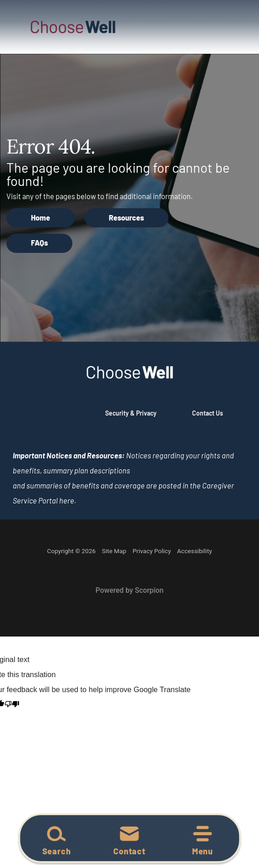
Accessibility (195, 551)
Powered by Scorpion (129, 590)
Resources (126, 218)
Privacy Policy (152, 551)
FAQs (39, 243)
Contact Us (208, 413)
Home (41, 218)
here (67, 501)
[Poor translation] (12, 705)
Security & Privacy (131, 413)
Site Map (114, 551)
